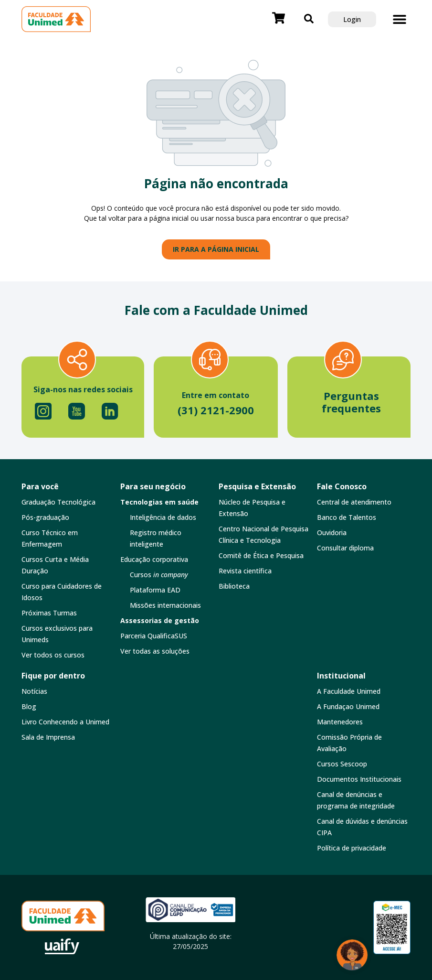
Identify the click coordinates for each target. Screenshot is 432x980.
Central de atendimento (354, 502)
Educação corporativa (154, 559)
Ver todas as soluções (155, 651)
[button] (400, 19)
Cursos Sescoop (342, 764)
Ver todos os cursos (53, 655)
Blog (29, 706)
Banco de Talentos (347, 517)
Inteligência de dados (163, 517)
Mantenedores (340, 722)
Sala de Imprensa (48, 737)
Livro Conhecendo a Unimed (65, 722)
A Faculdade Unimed (349, 691)
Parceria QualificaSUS (154, 636)
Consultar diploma (345, 548)
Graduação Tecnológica (58, 502)
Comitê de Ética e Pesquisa (261, 555)
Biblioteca (234, 586)
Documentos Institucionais (359, 779)
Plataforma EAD (155, 590)
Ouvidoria (332, 533)
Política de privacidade (352, 848)
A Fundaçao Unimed (348, 706)
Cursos (159, 575)
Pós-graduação (45, 517)
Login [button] (352, 19)
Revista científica (245, 571)
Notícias (34, 691)
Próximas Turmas (49, 613)
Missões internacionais (165, 605)
